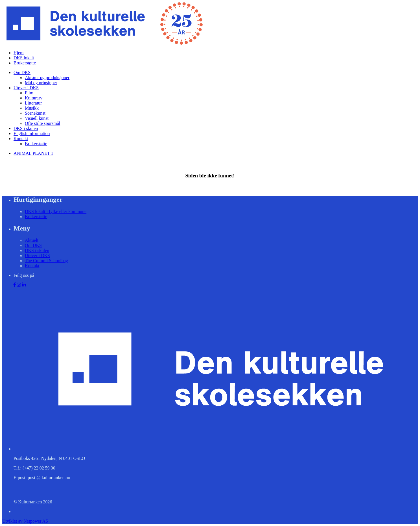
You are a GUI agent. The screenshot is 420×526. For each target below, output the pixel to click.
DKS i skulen (26, 128)
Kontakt (21, 139)
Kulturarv (34, 98)
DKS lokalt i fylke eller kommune (56, 211)
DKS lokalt (24, 58)
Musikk (32, 108)
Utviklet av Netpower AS (25, 521)
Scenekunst (35, 113)
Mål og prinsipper (41, 83)
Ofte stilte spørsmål (42, 123)
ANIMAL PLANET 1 (33, 153)
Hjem (19, 53)
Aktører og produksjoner (47, 78)
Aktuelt (32, 240)
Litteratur (33, 103)
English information (32, 133)
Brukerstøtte (25, 63)
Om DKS (22, 72)
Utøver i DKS (26, 88)
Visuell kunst (37, 118)
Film (29, 93)
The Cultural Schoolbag (46, 261)
